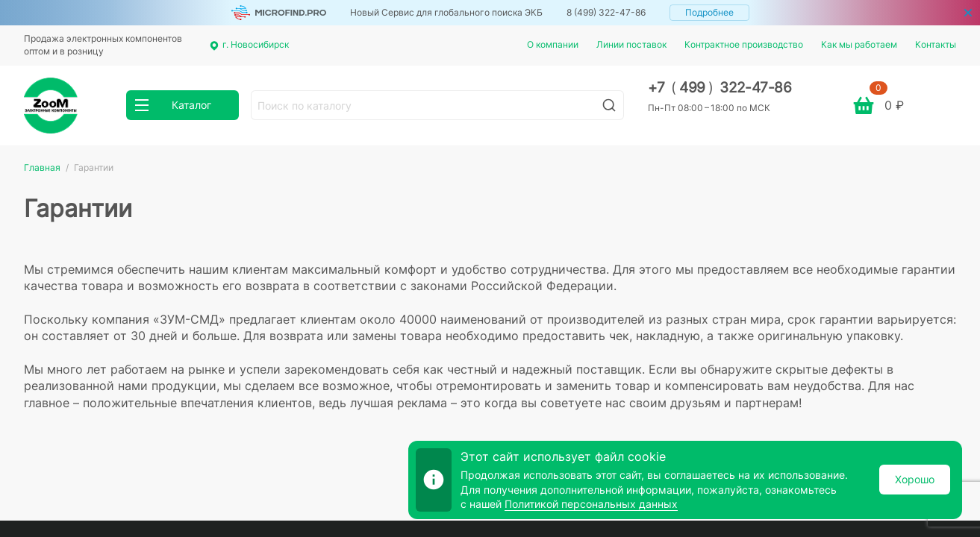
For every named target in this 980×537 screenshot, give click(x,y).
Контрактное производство (744, 44)
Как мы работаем (859, 44)
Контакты (936, 44)
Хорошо (915, 479)
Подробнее (709, 12)
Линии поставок (631, 44)
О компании (553, 44)
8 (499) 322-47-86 (606, 12)
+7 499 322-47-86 (720, 88)
